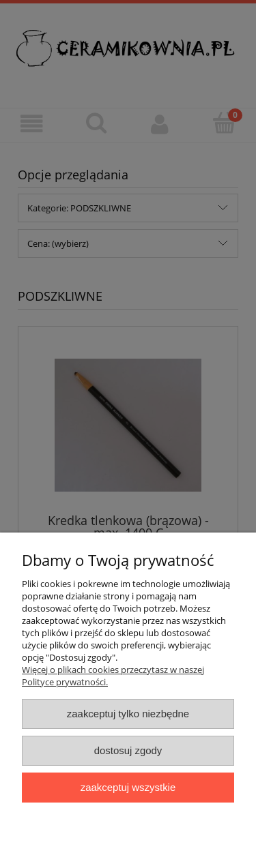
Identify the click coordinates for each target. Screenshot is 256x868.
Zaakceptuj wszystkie (128, 787)
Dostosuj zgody (128, 750)
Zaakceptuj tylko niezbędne (128, 714)
